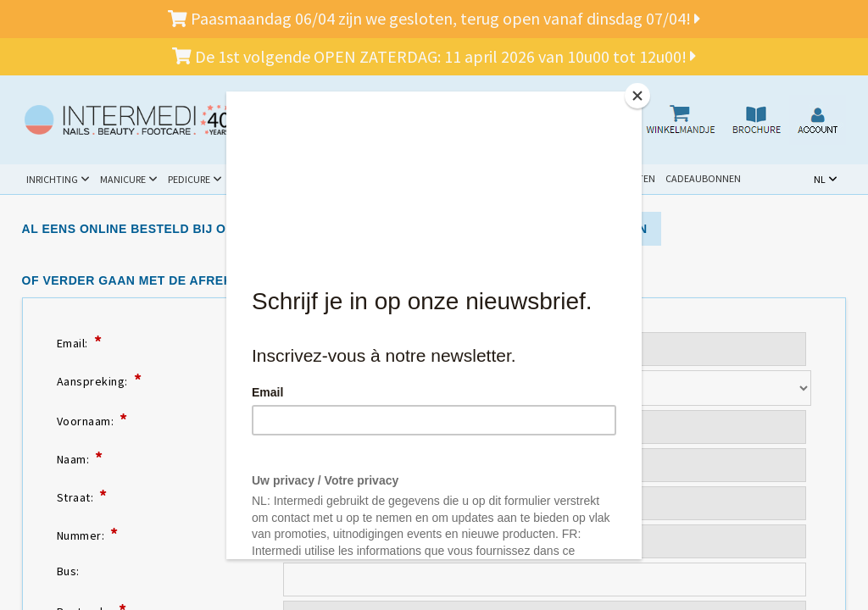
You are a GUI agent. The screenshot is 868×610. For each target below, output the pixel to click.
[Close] (637, 96)
